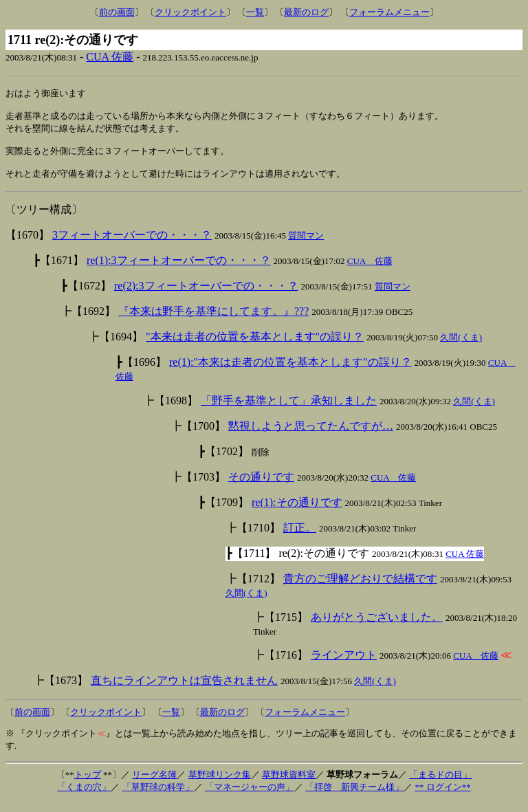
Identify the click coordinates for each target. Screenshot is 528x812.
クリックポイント (190, 12)
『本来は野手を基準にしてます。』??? (213, 321)
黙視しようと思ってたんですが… (311, 436)
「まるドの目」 (440, 784)
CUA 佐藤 (110, 57)
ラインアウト (344, 665)
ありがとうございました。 (377, 627)
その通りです (261, 486)
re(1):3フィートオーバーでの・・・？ (179, 270)
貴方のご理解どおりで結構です (360, 588)
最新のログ (306, 12)
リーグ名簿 (154, 784)
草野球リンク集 (220, 784)
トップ (88, 784)
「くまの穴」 (84, 797)
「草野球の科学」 (158, 797)
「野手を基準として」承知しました (289, 410)
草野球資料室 (289, 784)
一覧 (255, 12)
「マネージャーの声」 (250, 797)
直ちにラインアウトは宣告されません (184, 690)
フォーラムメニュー (389, 12)
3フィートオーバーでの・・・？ (132, 244)
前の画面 (117, 12)
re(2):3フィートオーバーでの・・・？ (206, 295)
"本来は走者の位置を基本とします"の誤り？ (255, 346)
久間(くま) (461, 347)
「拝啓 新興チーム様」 (354, 797)
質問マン (306, 245)
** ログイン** (442, 797)
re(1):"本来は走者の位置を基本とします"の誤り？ (290, 372)
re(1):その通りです (297, 512)
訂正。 (300, 537)
